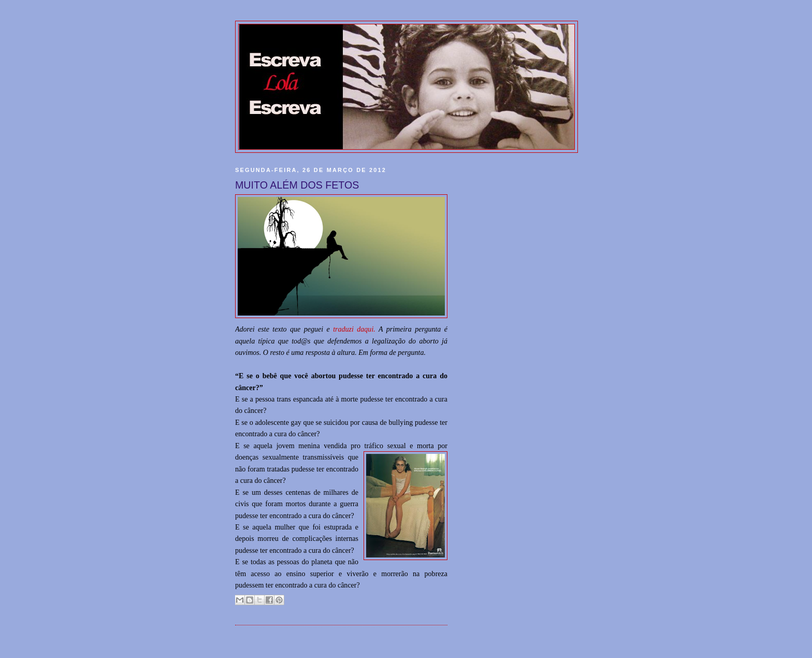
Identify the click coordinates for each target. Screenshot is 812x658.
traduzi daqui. (354, 329)
